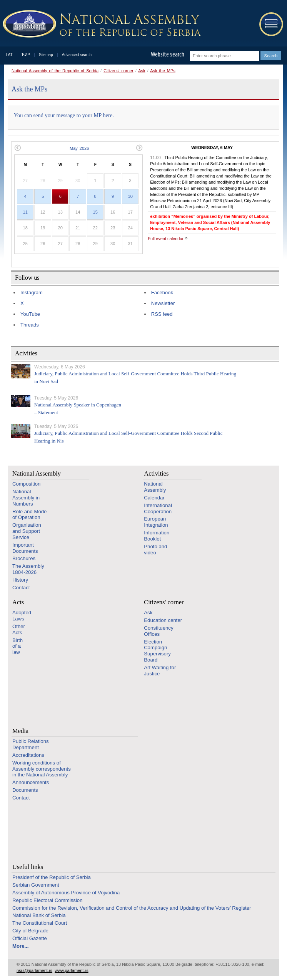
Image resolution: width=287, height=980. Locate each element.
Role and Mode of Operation (29, 515)
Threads (30, 325)
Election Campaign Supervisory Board (157, 651)
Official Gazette (30, 938)
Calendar (154, 498)
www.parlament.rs (71, 970)
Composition (26, 484)
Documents (25, 790)
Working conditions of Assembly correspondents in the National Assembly (42, 769)
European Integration (156, 522)
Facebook (162, 293)
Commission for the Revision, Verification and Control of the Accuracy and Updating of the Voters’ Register (132, 908)
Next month (139, 148)
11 (25, 212)
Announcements (31, 782)
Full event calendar (166, 239)
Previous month (18, 148)
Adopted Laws (22, 616)
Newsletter (163, 303)
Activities (156, 473)
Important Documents (25, 548)
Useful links (28, 867)
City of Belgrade (30, 931)
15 (95, 212)
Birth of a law (18, 646)
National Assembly (37, 473)
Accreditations (28, 755)
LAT (9, 55)
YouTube (30, 314)
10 (130, 196)
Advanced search (77, 55)
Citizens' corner (118, 71)
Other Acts (19, 629)
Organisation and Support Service (27, 531)
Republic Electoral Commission (48, 900)
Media (20, 731)
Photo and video (155, 550)
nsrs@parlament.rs (34, 970)
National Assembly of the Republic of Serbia (55, 71)
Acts (18, 602)
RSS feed (162, 314)
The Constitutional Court (40, 923)
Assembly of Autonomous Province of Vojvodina (66, 893)
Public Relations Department (31, 744)
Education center (163, 620)
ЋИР (26, 55)
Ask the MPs (163, 71)
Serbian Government (36, 885)
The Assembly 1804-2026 (28, 569)
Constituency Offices (159, 631)
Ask (142, 71)
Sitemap (46, 55)
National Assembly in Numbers (26, 498)
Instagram (32, 293)
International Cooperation (158, 508)
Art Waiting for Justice (160, 671)
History (20, 580)
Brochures (24, 558)
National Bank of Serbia (39, 915)
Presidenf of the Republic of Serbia (52, 877)
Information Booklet (157, 536)
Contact (21, 588)
